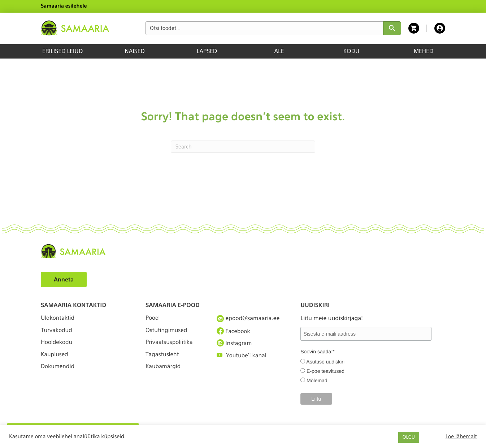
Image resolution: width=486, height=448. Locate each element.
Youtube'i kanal (242, 357)
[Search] (243, 147)
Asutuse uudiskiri (325, 362)
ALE (279, 51)
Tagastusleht (163, 357)
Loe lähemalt (461, 436)
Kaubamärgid (164, 371)
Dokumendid (58, 371)
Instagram (235, 344)
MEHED (424, 51)
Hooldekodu (57, 344)
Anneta (64, 279)
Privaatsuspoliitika (170, 344)
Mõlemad (317, 380)
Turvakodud (57, 331)
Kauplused (55, 357)
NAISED (134, 51)
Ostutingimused (167, 331)
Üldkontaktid (58, 318)
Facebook (234, 331)
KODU (352, 51)
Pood (152, 318)
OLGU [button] (409, 437)
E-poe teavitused (326, 371)
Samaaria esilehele (64, 6)
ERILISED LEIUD (62, 51)
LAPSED (207, 51)
